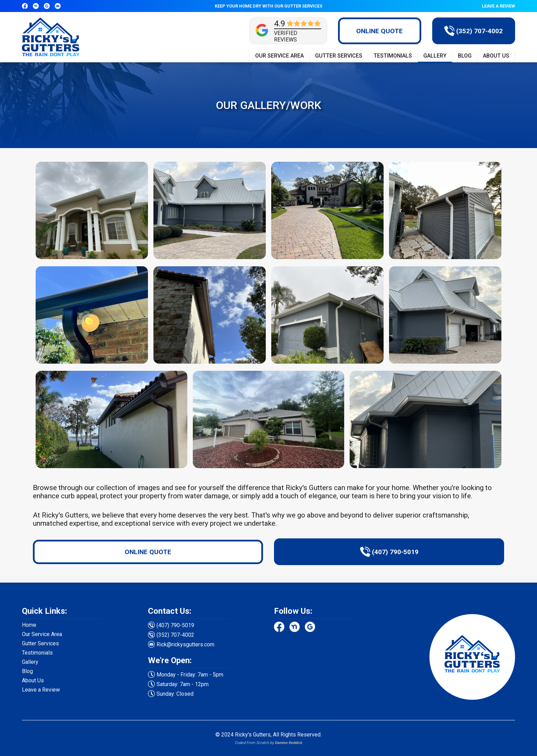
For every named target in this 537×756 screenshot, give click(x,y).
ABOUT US (496, 56)
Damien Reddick (289, 743)
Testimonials (37, 653)
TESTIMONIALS (393, 56)
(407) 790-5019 (175, 625)
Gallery (30, 662)
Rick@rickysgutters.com (185, 644)
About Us (33, 680)
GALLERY (435, 56)
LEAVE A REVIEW (498, 6)
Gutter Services (40, 643)
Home (29, 625)
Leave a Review (41, 690)
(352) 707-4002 (175, 635)
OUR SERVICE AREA (279, 56)
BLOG (465, 56)
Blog (27, 671)
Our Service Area (42, 634)
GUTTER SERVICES (339, 56)
